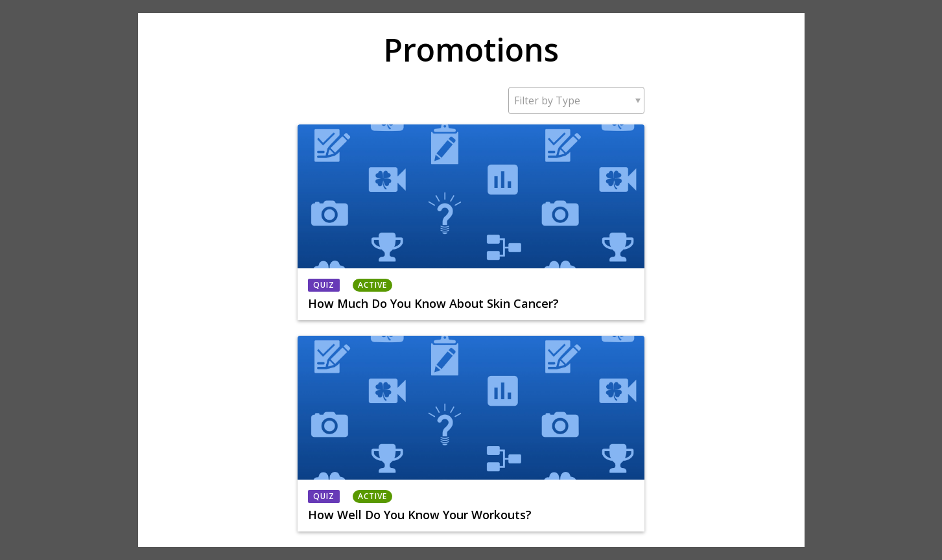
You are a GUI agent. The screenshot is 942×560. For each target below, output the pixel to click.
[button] (576, 100)
